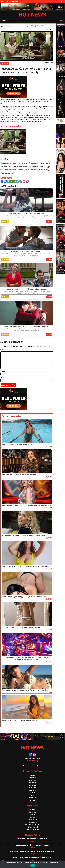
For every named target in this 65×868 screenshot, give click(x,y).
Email (2, 378)
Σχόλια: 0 (49, 63)
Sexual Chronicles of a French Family (16, 167)
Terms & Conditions (33, 830)
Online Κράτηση (33, 820)
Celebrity (32, 775)
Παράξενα (32, 798)
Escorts (32, 810)
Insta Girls (33, 788)
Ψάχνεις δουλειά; (32, 827)
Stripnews (32, 783)
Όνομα (3, 371)
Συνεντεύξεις (32, 790)
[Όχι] (63, 864)
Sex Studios (32, 815)
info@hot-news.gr (33, 761)
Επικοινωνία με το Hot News (32, 766)
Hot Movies (10, 26)
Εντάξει (33, 865)
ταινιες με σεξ (7, 173)
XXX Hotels (33, 817)
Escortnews (32, 778)
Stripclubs (33, 812)
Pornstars (32, 785)
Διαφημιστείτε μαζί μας (33, 825)
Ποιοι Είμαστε (33, 822)
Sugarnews (32, 780)
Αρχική (3, 26)
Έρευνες (32, 795)
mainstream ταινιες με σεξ (40, 163)
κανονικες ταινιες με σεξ (20, 170)
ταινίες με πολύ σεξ (40, 170)
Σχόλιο (3, 350)
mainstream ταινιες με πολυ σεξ (14, 163)
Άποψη (32, 800)
